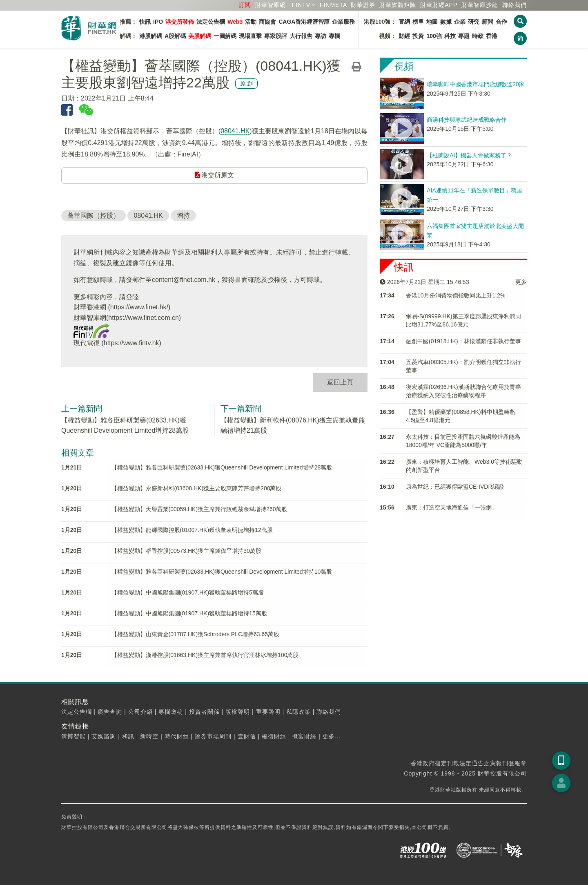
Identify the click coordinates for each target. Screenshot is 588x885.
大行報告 (301, 36)
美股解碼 (200, 36)
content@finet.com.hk (184, 280)
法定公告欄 (211, 22)
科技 (450, 36)
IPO (158, 22)
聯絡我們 (514, 5)
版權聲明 (238, 712)
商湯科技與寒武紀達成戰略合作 (467, 120)
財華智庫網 (271, 5)
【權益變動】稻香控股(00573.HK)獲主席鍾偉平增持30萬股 (186, 551)
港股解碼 (151, 36)
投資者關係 (204, 712)
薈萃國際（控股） (94, 216)
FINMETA (333, 5)
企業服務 (343, 22)
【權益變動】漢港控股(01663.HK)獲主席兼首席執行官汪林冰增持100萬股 (205, 655)
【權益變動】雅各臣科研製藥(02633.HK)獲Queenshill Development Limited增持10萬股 (222, 572)
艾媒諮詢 (104, 736)
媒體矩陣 (398, 5)
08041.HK (235, 131)
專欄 (334, 36)
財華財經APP (439, 5)
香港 (492, 36)
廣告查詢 (110, 712)
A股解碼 (175, 36)
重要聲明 (268, 712)
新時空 (149, 736)
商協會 (267, 22)
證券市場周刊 (213, 736)
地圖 (432, 22)
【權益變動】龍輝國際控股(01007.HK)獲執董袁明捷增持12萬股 (192, 530)
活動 (251, 22)
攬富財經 (304, 736)
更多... (332, 736)
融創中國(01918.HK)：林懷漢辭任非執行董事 (463, 341)
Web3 (235, 22)
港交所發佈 (180, 22)
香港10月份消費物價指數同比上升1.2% (455, 295)
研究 (474, 22)
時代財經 (177, 736)
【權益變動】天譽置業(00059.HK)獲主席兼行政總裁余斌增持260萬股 (199, 509)
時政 (478, 36)
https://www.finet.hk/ (139, 307)
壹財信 (247, 736)
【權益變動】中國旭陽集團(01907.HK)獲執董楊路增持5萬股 (188, 592)
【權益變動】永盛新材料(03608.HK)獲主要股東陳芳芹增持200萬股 (197, 488)
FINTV (301, 5)
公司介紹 (140, 712)
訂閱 (245, 5)
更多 (521, 282)
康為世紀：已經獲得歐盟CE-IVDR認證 (455, 487)
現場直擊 (250, 36)
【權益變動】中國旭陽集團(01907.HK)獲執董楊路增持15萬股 (189, 613)
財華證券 (363, 5)
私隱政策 (298, 712)
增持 (183, 216)
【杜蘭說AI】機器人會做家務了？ (469, 155)
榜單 (418, 22)
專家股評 (276, 36)
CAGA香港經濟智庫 (304, 22)
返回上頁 (340, 382)
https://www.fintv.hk (131, 343)
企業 (460, 22)
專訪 (321, 36)
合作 (501, 22)
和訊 (128, 736)
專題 (464, 36)
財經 (404, 36)
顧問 (488, 22)
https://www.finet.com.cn (144, 318)
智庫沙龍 (480, 5)
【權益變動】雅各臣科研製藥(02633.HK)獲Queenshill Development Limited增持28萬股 (222, 467)
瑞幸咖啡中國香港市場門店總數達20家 (476, 84)
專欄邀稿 (171, 712)
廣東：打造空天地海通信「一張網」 (452, 507)
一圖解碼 (225, 36)
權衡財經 (274, 736)
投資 (418, 36)
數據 (446, 22)
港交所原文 (214, 175)
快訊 (145, 22)
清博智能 (73, 736)
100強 (434, 36)
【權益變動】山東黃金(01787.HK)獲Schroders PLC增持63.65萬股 (196, 634)
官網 (404, 22)
